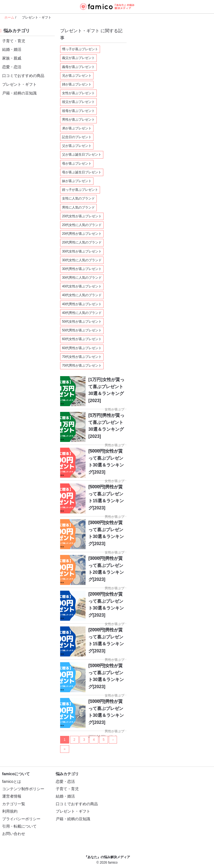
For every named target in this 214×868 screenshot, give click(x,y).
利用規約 (10, 811)
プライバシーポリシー (21, 819)
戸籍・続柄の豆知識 (18, 93)
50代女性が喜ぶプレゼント (82, 322)
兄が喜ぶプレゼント (77, 76)
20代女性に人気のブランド (82, 225)
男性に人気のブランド (78, 207)
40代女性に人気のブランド (82, 295)
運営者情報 (12, 796)
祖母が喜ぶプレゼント (78, 111)
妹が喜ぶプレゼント (77, 181)
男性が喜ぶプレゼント (78, 120)
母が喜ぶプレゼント (77, 164)
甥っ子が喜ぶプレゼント (80, 49)
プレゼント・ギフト (18, 84)
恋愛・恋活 (11, 67)
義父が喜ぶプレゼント (78, 58)
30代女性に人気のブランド (82, 260)
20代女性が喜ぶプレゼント (82, 216)
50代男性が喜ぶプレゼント (82, 330)
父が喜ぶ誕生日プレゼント (82, 154)
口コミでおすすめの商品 (22, 75)
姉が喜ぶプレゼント (77, 84)
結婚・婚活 (11, 49)
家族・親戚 (11, 58)
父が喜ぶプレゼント (77, 146)
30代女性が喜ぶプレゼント (82, 251)
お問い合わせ (14, 834)
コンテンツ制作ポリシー (23, 789)
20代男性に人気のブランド (82, 242)
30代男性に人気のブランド (82, 278)
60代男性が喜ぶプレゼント (82, 348)
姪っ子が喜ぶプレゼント (80, 190)
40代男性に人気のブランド (82, 313)
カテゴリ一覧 (14, 804)
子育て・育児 (13, 41)
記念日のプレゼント (77, 137)
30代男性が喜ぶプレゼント (82, 269)
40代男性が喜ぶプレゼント (82, 304)
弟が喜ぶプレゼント (77, 128)
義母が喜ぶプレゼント (78, 67)
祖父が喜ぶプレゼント (78, 102)
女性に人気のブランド (78, 198)
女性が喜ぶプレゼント (78, 93)
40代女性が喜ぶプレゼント (82, 286)
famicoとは (12, 781)
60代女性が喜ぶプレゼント (82, 339)
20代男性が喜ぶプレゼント (82, 234)
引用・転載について (19, 826)
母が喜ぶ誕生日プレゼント (82, 172)
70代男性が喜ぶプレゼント (82, 365)
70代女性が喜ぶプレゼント (82, 357)
